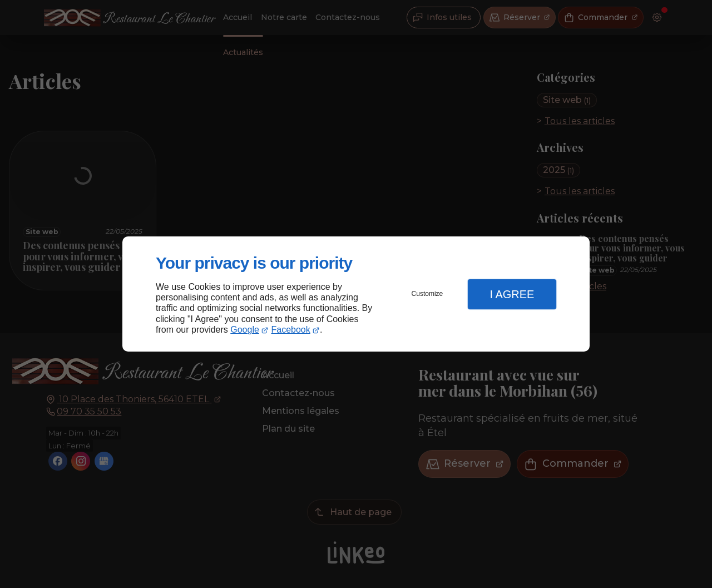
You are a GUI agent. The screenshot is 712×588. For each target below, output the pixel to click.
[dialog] (356, 294)
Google (245, 330)
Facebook (291, 330)
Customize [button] (427, 294)
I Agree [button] (512, 294)
